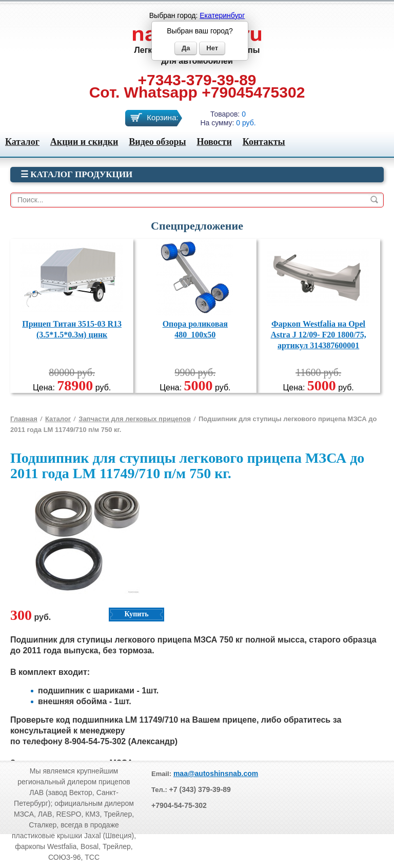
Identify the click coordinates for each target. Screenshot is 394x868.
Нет (212, 48)
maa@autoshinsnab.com (216, 773)
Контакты (264, 142)
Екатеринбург (222, 15)
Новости (214, 142)
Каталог (22, 142)
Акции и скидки (84, 142)
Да (186, 48)
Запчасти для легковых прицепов (135, 419)
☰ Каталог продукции (76, 174)
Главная (24, 419)
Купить (136, 614)
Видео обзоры (157, 142)
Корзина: (162, 117)
